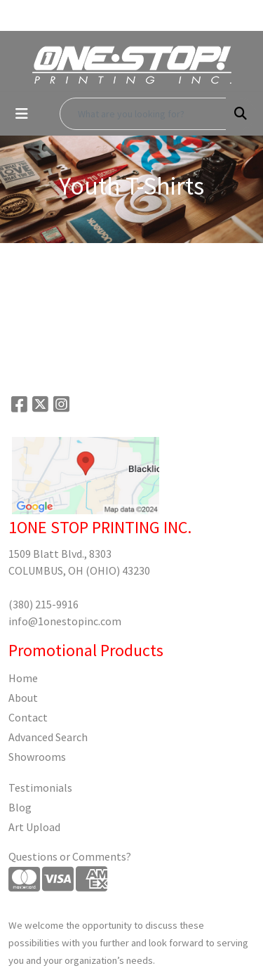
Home (23, 678)
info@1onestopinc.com (65, 621)
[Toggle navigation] (22, 114)
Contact (28, 717)
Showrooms (37, 757)
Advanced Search (48, 737)
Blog (20, 807)
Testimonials (40, 788)
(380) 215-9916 (43, 604)
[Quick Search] (143, 114)
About (23, 698)
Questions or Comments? (70, 856)
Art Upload (34, 827)
